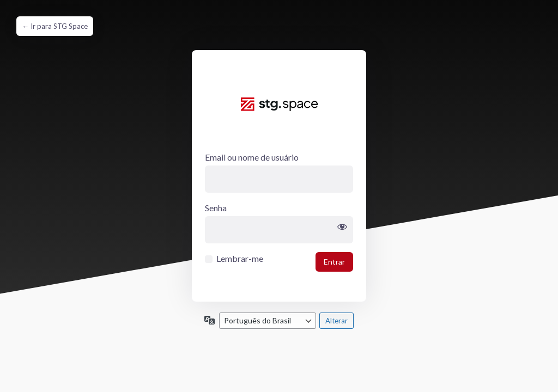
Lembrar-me (240, 258)
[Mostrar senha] (342, 227)
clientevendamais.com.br (279, 114)
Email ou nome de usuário (252, 157)
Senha (216, 208)
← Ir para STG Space (55, 26)
